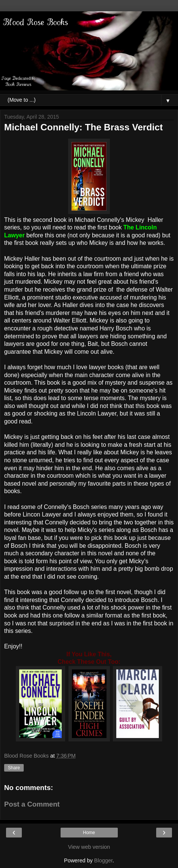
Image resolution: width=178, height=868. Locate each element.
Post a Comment (32, 804)
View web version (89, 847)
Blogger (103, 860)
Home (89, 833)
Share (14, 768)
